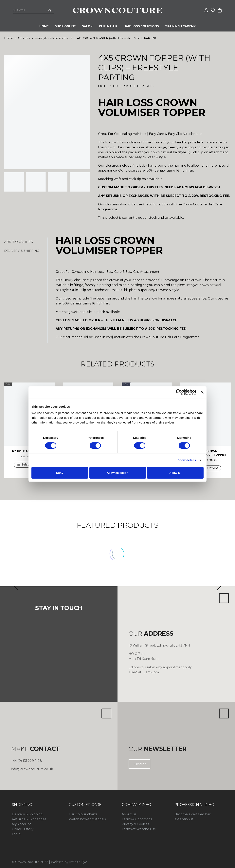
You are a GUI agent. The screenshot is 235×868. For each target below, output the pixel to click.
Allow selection (117, 473)
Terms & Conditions (137, 819)
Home (44, 26)
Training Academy (180, 26)
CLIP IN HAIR (108, 26)
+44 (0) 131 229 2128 (27, 761)
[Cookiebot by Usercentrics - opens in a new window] (179, 392)
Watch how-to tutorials (87, 819)
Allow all (175, 473)
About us (129, 814)
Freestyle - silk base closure (53, 38)
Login (16, 834)
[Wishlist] (213, 10)
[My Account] (206, 10)
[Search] (34, 10)
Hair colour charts (83, 814)
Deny (60, 473)
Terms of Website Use (139, 829)
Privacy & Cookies (135, 824)
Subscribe (139, 764)
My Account (21, 824)
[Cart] (220, 10)
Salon (87, 26)
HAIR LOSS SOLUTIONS (141, 26)
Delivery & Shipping (27, 814)
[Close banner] (202, 392)
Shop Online (65, 26)
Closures (24, 38)
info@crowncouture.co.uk (32, 769)
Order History (23, 829)
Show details (187, 460)
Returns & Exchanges (29, 819)
